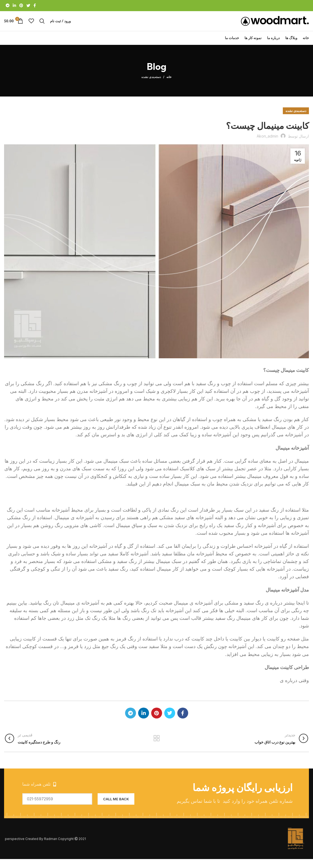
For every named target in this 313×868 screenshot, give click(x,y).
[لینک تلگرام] (8, 6)
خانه (169, 86)
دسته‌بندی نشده (151, 86)
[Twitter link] (28, 6)
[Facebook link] (35, 6)
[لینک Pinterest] (21, 6)
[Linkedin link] (14, 6)
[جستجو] (42, 26)
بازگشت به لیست (156, 747)
